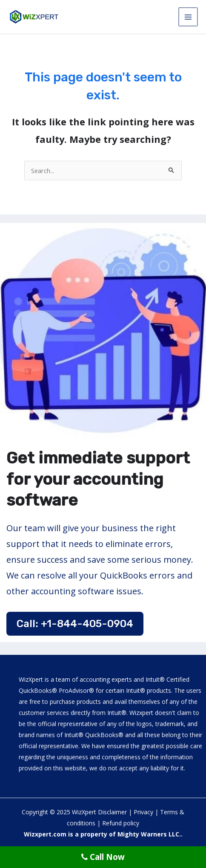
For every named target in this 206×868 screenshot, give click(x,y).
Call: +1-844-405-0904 (75, 624)
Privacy (143, 812)
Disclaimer (112, 812)
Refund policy (121, 823)
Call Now (103, 857)
